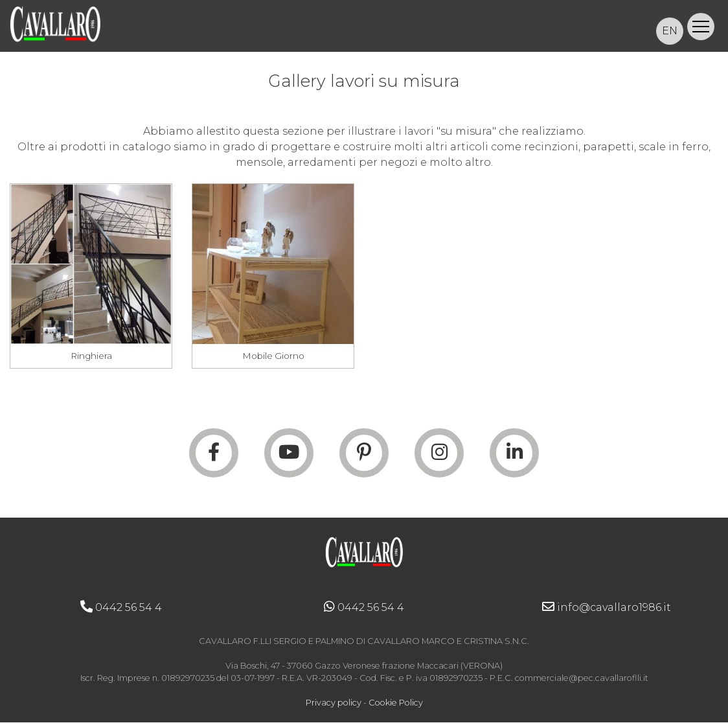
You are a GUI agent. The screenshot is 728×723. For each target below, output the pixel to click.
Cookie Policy (396, 704)
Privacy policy (334, 704)
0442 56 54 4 (121, 608)
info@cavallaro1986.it (607, 608)
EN (670, 31)
